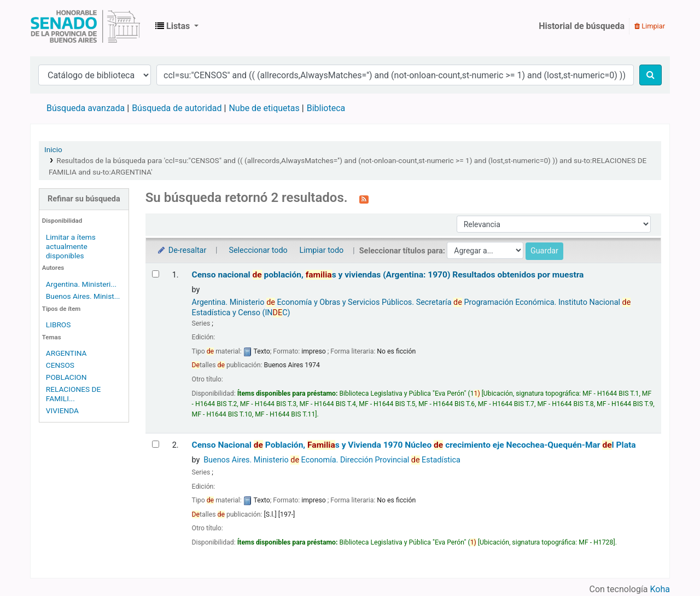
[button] (177, 26)
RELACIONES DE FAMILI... (73, 394)
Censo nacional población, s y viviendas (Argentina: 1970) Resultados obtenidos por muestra (388, 275)
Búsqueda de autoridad (177, 108)
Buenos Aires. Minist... (83, 296)
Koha (660, 589)
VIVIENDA (62, 410)
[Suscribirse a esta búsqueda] (364, 199)
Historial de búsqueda (582, 26)
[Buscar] (651, 75)
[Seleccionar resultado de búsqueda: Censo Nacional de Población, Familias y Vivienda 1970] (156, 444)
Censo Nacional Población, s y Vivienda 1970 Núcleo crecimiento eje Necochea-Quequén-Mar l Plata (414, 445)
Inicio (53, 149)
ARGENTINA (66, 353)
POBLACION (66, 377)
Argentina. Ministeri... (81, 284)
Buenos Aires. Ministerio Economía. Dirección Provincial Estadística (332, 460)
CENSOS (60, 365)
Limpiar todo (321, 250)
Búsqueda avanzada (86, 108)
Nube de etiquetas (264, 108)
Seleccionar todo (258, 250)
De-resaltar (182, 250)
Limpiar (650, 26)
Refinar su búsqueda (84, 199)
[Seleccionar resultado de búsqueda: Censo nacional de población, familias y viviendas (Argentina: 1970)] (156, 274)
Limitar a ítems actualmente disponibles (71, 246)
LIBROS (59, 325)
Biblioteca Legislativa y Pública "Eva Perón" (85, 26)
